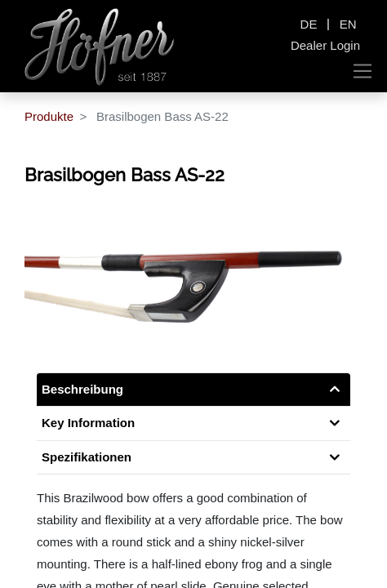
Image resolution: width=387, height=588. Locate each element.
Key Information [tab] (88, 423)
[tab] (193, 458)
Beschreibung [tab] (82, 389)
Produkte (49, 116)
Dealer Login (325, 45)
